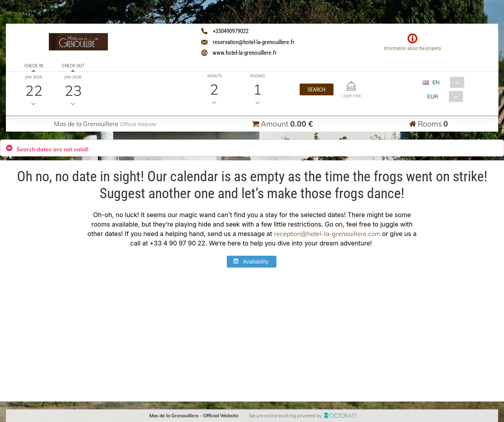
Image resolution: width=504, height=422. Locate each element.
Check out (73, 66)
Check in (33, 66)
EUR (432, 97)
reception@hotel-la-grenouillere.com (327, 234)
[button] (317, 89)
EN (435, 82)
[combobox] (446, 82)
